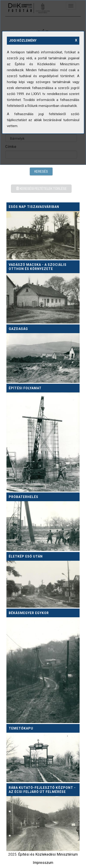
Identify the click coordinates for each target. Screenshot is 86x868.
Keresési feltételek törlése (41, 189)
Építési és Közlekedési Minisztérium (48, 854)
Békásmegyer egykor (29, 613)
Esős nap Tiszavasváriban (34, 207)
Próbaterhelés (24, 497)
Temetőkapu (21, 728)
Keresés (41, 171)
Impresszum (43, 863)
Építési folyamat (25, 388)
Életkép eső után (26, 556)
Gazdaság (18, 329)
